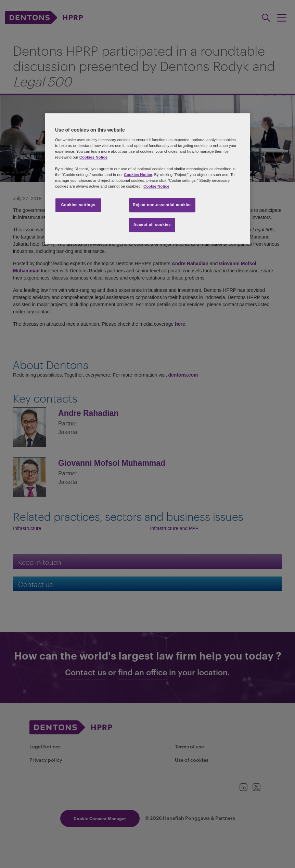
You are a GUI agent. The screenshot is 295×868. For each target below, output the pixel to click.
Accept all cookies (152, 225)
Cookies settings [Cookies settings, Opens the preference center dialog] (78, 205)
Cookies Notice (93, 157)
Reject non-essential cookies (162, 205)
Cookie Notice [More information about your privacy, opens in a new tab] (156, 186)
